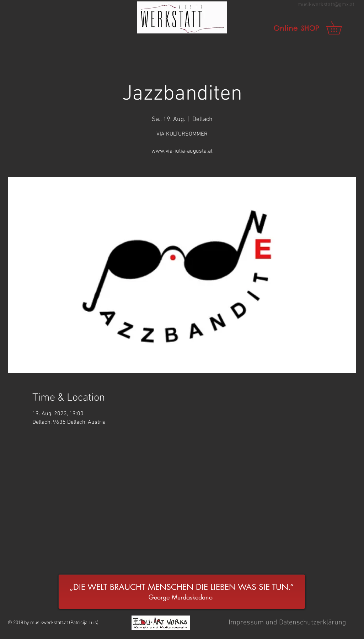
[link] (340, 28)
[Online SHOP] (296, 28)
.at (352, 5)
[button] (182, 17)
